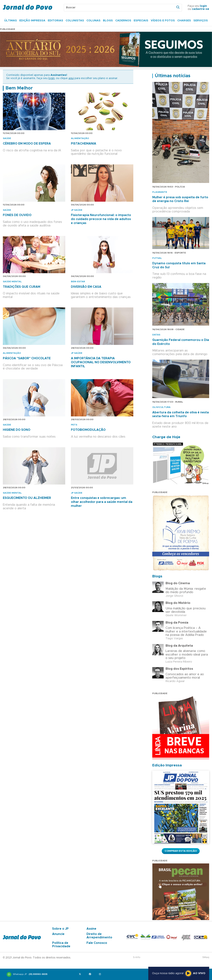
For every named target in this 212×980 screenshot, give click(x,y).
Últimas (11, 21)
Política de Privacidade (61, 945)
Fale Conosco (97, 943)
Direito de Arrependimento (99, 936)
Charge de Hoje (166, 437)
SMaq (206, 957)
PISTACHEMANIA (84, 144)
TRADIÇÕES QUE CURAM (22, 287)
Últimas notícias (173, 76)
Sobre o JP (60, 929)
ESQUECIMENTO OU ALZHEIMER (27, 498)
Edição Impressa (32, 21)
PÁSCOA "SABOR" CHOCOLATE (27, 358)
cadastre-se (201, 9)
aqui (71, 78)
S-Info (137, 957)
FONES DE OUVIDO (17, 215)
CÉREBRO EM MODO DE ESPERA (27, 144)
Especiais (141, 21)
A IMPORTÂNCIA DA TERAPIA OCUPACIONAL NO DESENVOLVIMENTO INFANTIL (101, 362)
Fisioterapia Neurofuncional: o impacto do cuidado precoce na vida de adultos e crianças (101, 219)
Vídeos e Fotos (163, 21)
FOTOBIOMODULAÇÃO (88, 430)
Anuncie (58, 934)
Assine (91, 929)
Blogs (108, 21)
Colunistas (75, 21)
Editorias (55, 21)
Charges (184, 21)
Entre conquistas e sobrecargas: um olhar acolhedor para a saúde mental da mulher (102, 502)
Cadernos (123, 21)
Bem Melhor (19, 88)
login (203, 6)
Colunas (93, 21)
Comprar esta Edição (181, 851)
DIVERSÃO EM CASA (86, 287)
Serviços (201, 21)
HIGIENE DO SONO (17, 430)
